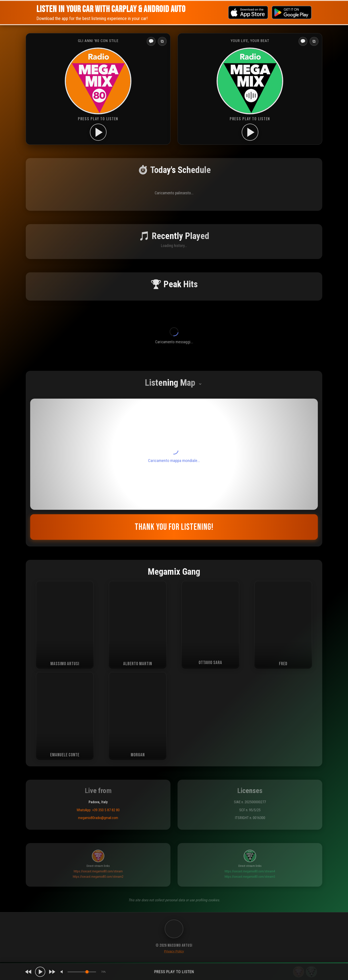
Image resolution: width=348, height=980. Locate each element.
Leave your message (174, 673)
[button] (35, 839)
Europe (42, 939)
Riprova (174, 783)
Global (56, 939)
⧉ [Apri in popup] (162, 41)
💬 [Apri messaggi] (151, 41)
